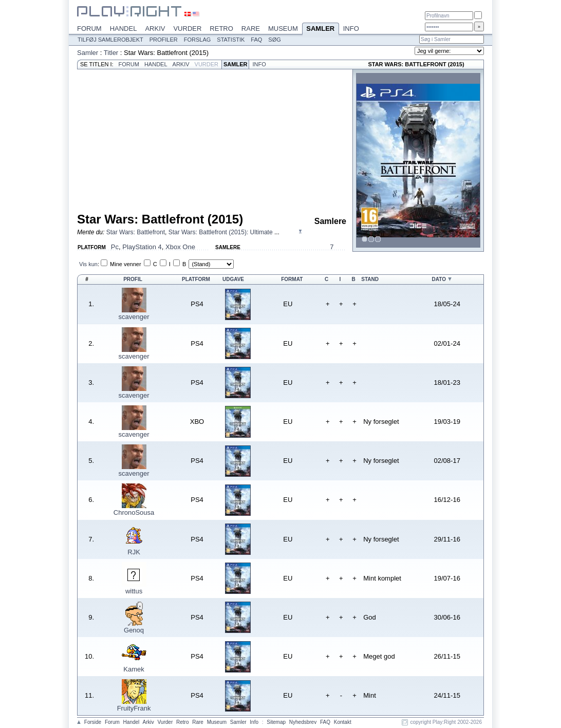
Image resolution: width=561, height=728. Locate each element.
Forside (93, 722)
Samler (321, 29)
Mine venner (126, 264)
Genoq (134, 630)
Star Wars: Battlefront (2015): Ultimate (221, 232)
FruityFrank (134, 708)
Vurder (187, 29)
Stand (370, 279)
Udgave (233, 279)
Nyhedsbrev (303, 722)
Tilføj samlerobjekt (110, 40)
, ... (193, 232)
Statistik (231, 40)
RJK (134, 552)
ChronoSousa (134, 512)
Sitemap (276, 722)
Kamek (134, 669)
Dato (439, 279)
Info (351, 29)
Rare (251, 29)
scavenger (134, 317)
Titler (111, 53)
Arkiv (155, 29)
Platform (196, 279)
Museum (283, 29)
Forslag (198, 40)
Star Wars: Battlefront (136, 232)
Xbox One (180, 247)
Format (292, 279)
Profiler (164, 40)
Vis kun (88, 264)
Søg (274, 40)
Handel (124, 29)
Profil (133, 279)
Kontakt (343, 722)
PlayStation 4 (142, 247)
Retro (221, 29)
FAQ (256, 40)
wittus (134, 591)
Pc (115, 247)
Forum (89, 29)
